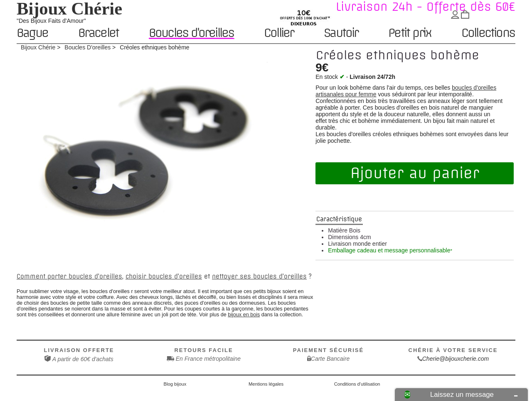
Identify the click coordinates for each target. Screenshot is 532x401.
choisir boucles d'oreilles (164, 276)
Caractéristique (339, 219)
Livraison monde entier (357, 244)
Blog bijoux (175, 384)
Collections (488, 33)
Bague (32, 33)
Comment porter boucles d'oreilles (69, 276)
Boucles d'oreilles (191, 33)
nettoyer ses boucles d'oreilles (259, 276)
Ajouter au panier (415, 173)
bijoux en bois (244, 315)
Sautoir (341, 33)
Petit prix (410, 33)
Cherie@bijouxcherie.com (456, 359)
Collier (279, 33)
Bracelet (99, 33)
